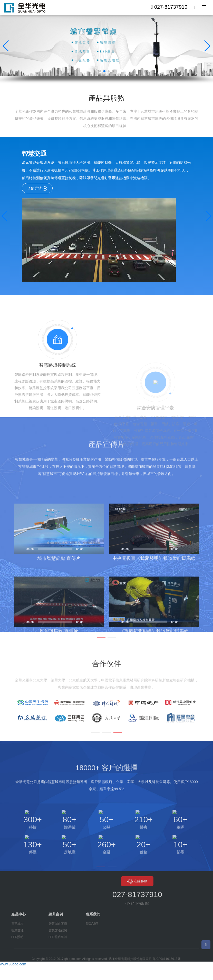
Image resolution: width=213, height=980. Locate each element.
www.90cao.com (13, 965)
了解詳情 (37, 188)
